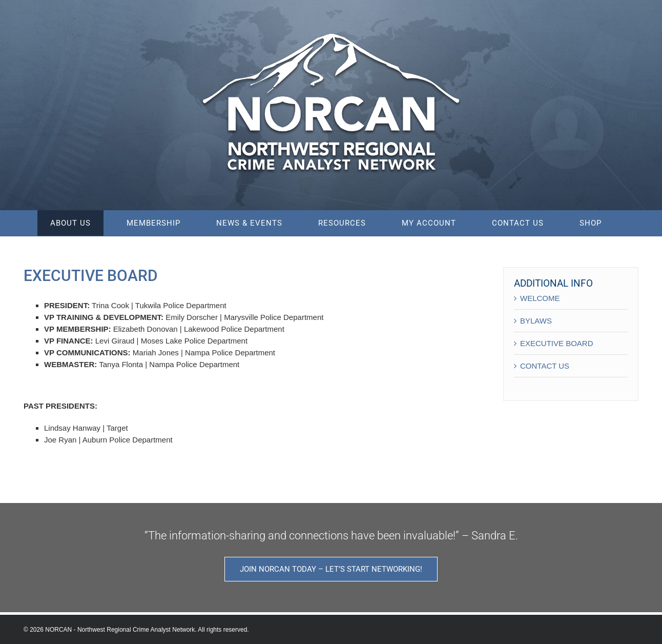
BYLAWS (536, 321)
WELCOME (540, 298)
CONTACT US (545, 366)
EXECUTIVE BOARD (557, 343)
